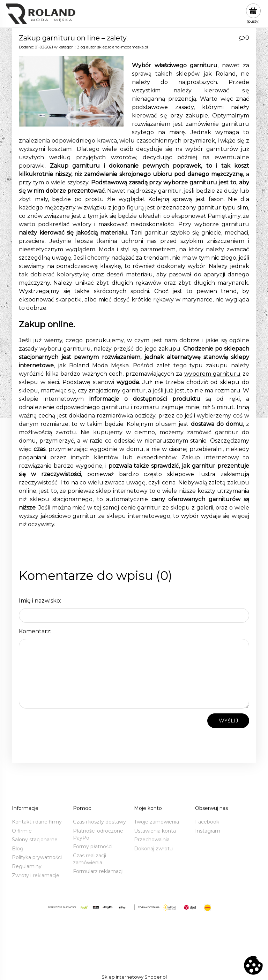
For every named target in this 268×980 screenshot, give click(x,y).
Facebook (207, 822)
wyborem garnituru (213, 374)
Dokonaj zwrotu (153, 849)
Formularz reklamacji (98, 871)
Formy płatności (93, 847)
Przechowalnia (152, 840)
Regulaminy (27, 866)
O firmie (22, 831)
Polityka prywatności (37, 857)
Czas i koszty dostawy (99, 822)
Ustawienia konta (155, 831)
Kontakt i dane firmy (37, 822)
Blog (81, 47)
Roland (226, 74)
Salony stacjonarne (35, 840)
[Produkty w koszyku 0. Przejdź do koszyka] (253, 14)
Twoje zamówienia (157, 822)
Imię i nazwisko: (40, 601)
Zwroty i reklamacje (36, 875)
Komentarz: (35, 631)
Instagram (208, 831)
